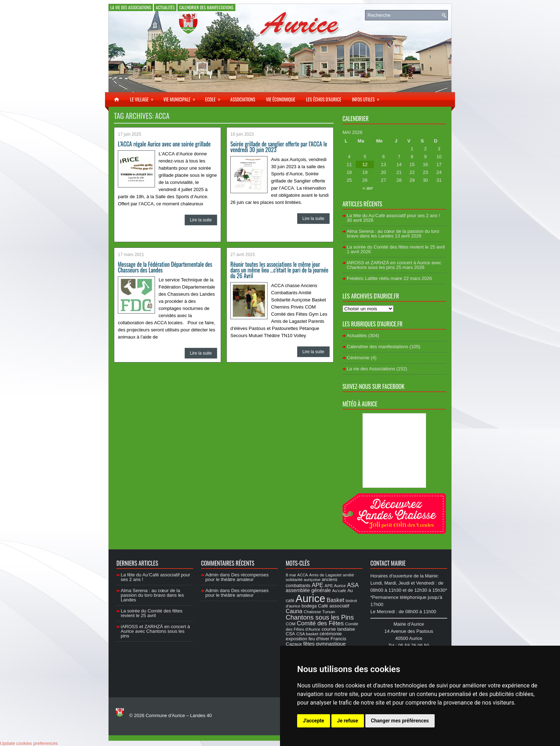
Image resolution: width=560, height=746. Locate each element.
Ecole (215, 97)
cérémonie (331, 634)
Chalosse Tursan (319, 612)
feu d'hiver (319, 639)
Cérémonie (358, 358)
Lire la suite (201, 220)
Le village (144, 97)
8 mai (291, 575)
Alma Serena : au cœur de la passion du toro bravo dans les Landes (393, 234)
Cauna (294, 611)
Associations (243, 99)
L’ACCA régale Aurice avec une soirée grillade (164, 144)
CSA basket (307, 634)
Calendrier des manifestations (206, 7)
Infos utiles (368, 97)
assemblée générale (308, 590)
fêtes (309, 644)
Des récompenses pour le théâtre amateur (237, 577)
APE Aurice (335, 585)
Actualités (165, 7)
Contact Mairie (388, 563)
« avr (368, 188)
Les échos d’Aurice (324, 99)
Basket (335, 600)
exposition (296, 639)
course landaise (338, 629)
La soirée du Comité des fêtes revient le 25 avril (396, 247)
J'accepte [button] (314, 721)
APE (317, 585)
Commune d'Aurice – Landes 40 (179, 715)
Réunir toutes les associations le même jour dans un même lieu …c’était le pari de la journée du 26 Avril (279, 270)
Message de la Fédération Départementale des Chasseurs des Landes (165, 267)
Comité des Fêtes (320, 623)
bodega (309, 606)
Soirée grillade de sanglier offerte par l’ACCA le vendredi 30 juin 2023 (279, 147)
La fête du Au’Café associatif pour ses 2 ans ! (393, 216)
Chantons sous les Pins (320, 617)
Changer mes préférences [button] (400, 721)
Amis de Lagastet (326, 575)
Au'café (339, 590)
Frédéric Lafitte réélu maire (374, 278)
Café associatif (334, 606)
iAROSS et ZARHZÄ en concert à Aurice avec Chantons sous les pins (394, 265)
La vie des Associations (131, 7)
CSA (290, 634)
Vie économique (281, 99)
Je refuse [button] (348, 721)
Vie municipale (181, 97)
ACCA (302, 575)
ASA (353, 585)
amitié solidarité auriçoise (320, 577)
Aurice (311, 598)
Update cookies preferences (29, 743)
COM (291, 624)
